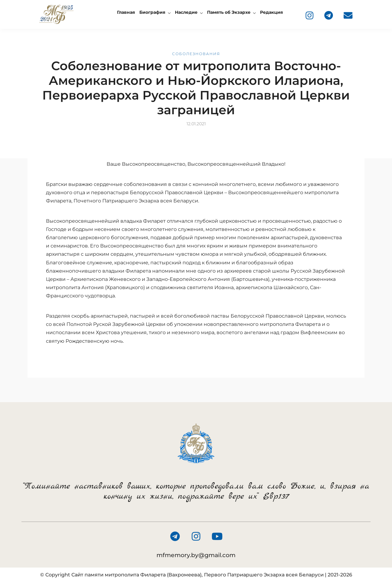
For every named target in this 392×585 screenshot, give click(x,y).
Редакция (271, 12)
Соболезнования (196, 54)
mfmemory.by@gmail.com (196, 555)
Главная (126, 12)
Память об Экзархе (229, 12)
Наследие (186, 12)
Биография (152, 12)
